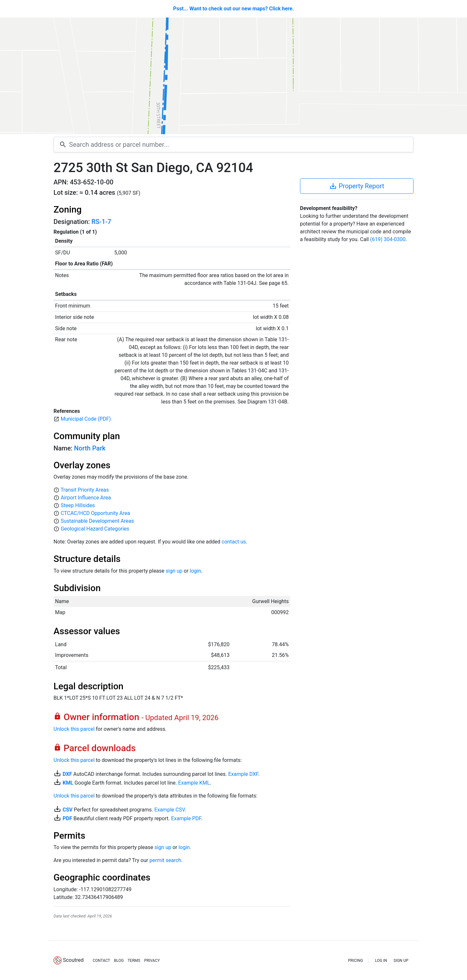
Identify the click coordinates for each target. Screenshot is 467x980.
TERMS (134, 961)
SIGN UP (401, 961)
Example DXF (243, 774)
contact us (234, 542)
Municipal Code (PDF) (86, 419)
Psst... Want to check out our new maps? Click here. (233, 9)
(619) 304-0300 (388, 239)
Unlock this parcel (74, 729)
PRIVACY (152, 961)
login (195, 571)
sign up (174, 571)
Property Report (357, 186)
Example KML (194, 783)
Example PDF (186, 818)
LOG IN (381, 961)
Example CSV (169, 810)
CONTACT (102, 961)
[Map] (233, 76)
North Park (90, 448)
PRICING (355, 961)
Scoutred (73, 960)
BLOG (119, 961)
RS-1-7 (101, 222)
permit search (165, 860)
